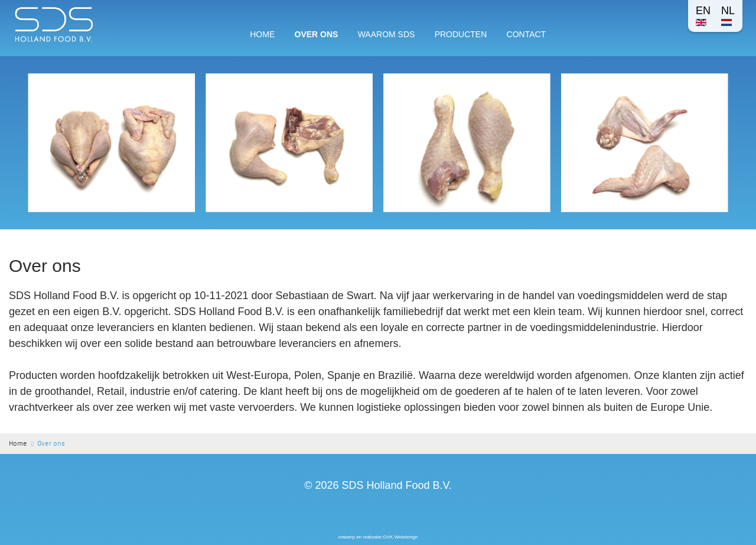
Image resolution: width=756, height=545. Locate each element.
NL (728, 15)
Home (262, 34)
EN (703, 15)
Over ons (317, 34)
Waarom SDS (387, 34)
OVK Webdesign (401, 537)
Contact (527, 34)
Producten (461, 34)
